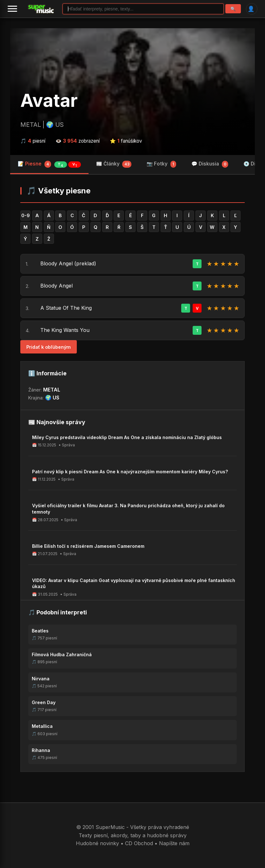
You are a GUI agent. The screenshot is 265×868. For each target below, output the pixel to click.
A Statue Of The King (66, 308)
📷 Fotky (161, 164)
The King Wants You (65, 330)
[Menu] (12, 9)
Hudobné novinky (97, 843)
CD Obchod (139, 843)
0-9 (26, 215)
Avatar (49, 100)
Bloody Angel (56, 286)
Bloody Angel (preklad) (68, 263)
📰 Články (114, 164)
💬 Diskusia (210, 164)
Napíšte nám (174, 843)
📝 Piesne (49, 164)
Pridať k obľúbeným (49, 347)
